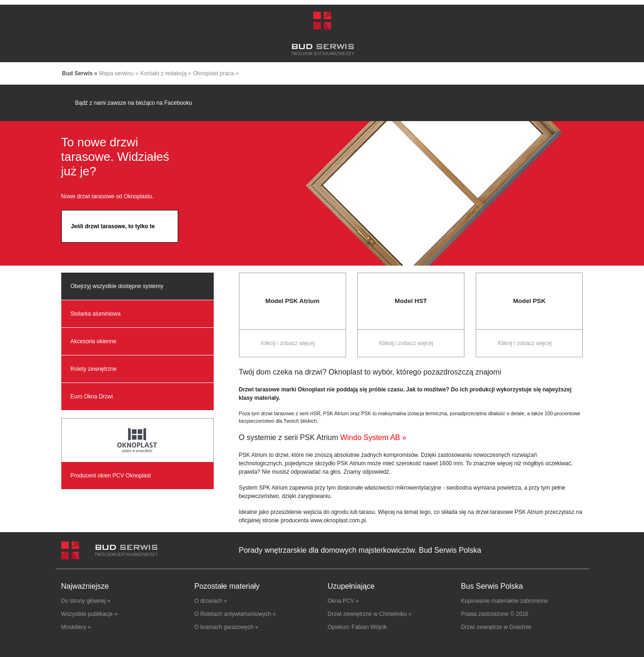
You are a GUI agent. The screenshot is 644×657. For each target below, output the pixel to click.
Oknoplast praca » (216, 73)
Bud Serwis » (80, 73)
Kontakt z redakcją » (166, 73)
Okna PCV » (344, 601)
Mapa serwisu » (119, 73)
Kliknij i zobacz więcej (287, 343)
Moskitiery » (76, 627)
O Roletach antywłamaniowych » (235, 614)
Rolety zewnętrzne (94, 369)
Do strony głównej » (86, 601)
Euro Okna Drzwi (92, 397)
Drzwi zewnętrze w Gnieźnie (496, 627)
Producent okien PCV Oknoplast (111, 476)
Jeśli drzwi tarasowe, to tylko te (113, 226)
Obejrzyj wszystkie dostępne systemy (117, 286)
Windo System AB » (372, 437)
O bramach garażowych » (227, 627)
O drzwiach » (211, 601)
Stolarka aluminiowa (96, 314)
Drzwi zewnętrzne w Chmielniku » (370, 614)
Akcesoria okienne (94, 341)
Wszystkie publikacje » (90, 614)
